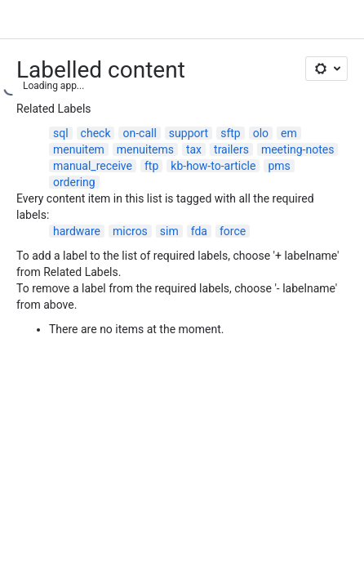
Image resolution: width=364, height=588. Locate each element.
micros (130, 231)
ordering (74, 182)
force (233, 231)
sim (169, 231)
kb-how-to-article (213, 166)
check (96, 133)
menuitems (145, 149)
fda (199, 231)
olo (261, 133)
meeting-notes (298, 149)
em (289, 133)
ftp (151, 166)
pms (279, 166)
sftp (231, 133)
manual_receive (93, 166)
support (189, 133)
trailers (231, 149)
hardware (77, 231)
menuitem (79, 149)
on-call (139, 133)
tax (194, 149)
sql (61, 133)
